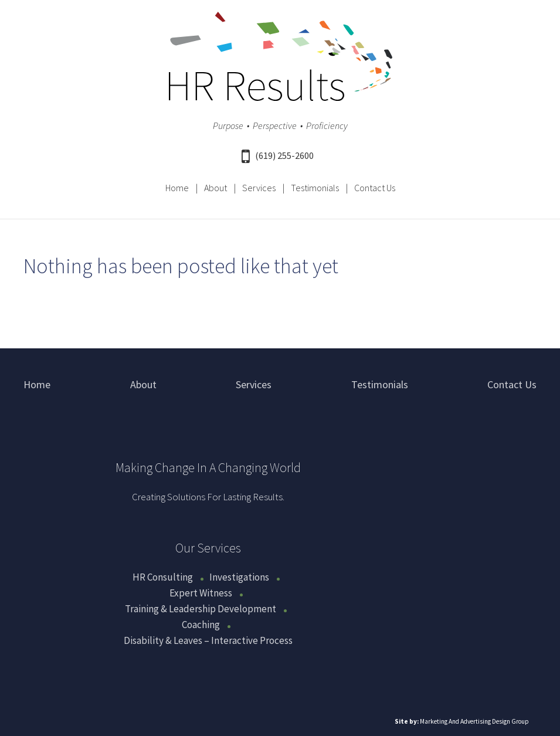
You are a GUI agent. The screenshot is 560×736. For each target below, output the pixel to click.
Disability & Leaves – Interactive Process (208, 640)
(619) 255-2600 (278, 155)
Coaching (201, 625)
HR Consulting (163, 577)
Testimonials (315, 188)
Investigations (239, 577)
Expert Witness (201, 593)
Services (259, 188)
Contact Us (375, 188)
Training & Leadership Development (201, 609)
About (215, 188)
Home (177, 188)
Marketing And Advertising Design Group (474, 721)
